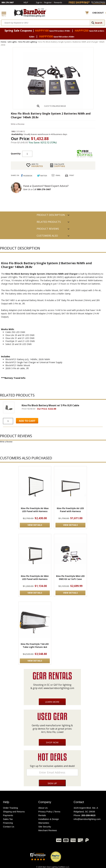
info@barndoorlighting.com (87, 819)
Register (48, 2)
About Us (43, 808)
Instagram (46, 841)
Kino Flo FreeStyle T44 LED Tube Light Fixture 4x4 (35, 645)
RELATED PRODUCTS (49, 222)
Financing (8, 823)
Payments (8, 815)
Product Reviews (48, 229)
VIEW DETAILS (35, 525)
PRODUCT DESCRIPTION (51, 215)
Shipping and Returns (14, 812)
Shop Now (52, 742)
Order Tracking (10, 808)
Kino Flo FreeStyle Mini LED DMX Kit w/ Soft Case (70, 578)
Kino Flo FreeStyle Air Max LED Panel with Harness (35, 510)
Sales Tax (8, 819)
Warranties (44, 823)
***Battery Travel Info (13, 378)
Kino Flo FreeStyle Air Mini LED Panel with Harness (35, 578)
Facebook (24, 841)
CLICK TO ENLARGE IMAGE (55, 106)
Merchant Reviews (48, 830)
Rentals (42, 815)
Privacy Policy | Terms (49, 812)
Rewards (58, 2)
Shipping (60, 165)
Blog (39, 841)
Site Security (45, 827)
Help (26, 2)
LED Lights (12, 42)
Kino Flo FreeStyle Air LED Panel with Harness (70, 510)
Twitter (31, 841)
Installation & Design (49, 819)
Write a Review (18, 124)
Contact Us (9, 827)
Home (3, 42)
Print (72, 175)
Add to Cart (27, 421)
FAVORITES (37, 165)
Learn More (52, 702)
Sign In (39, 2)
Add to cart (56, 154)
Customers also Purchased (47, 237)
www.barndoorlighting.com (59, 688)
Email (58, 175)
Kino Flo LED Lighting (28, 42)
